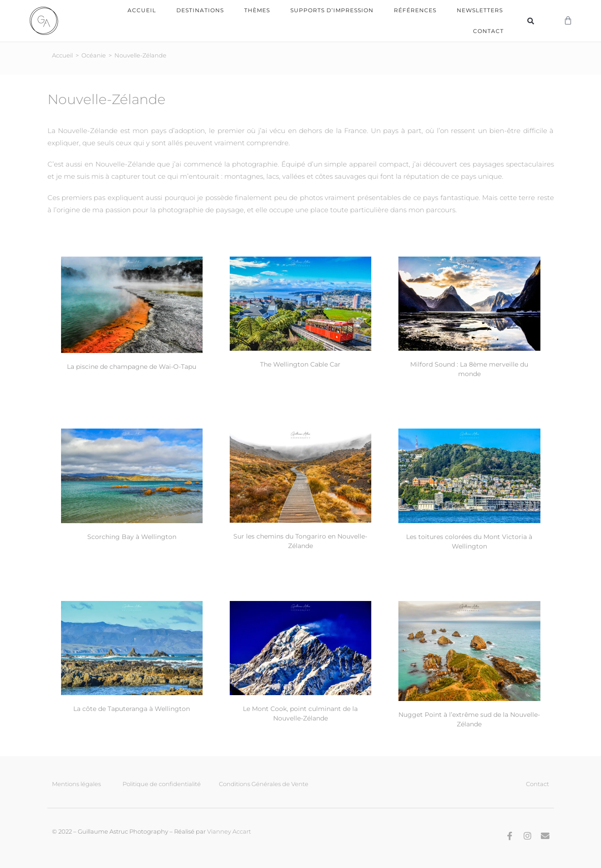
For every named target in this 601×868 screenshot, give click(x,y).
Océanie (94, 55)
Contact (488, 31)
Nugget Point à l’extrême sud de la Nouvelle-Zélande (469, 719)
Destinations (200, 10)
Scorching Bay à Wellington (132, 536)
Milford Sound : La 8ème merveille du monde (469, 369)
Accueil (142, 10)
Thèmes (257, 10)
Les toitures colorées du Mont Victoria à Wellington (469, 541)
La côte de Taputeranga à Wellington (132, 708)
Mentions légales (76, 783)
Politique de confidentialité (162, 783)
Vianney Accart (229, 831)
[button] (530, 21)
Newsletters (480, 10)
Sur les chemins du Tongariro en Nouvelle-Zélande (300, 541)
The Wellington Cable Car (300, 364)
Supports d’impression (332, 10)
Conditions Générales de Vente (264, 783)
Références (415, 10)
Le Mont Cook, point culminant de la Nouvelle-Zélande (300, 713)
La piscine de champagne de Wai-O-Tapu (132, 366)
